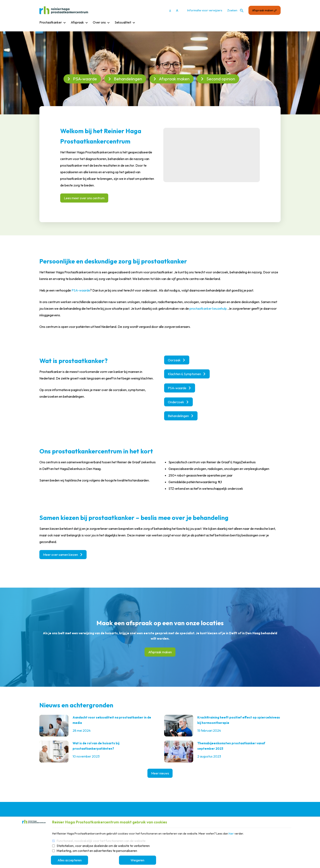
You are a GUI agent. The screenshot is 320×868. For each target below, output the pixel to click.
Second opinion (218, 79)
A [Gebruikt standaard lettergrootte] (170, 10)
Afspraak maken (265, 10)
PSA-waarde (82, 79)
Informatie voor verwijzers (205, 10)
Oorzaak (177, 360)
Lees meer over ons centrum (84, 198)
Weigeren (140, 860)
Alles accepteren (71, 860)
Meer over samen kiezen (63, 555)
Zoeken (235, 10)
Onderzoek (178, 402)
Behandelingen (125, 79)
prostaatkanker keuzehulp (208, 308)
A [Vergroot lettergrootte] (177, 10)
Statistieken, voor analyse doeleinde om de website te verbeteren (103, 846)
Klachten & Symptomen (187, 374)
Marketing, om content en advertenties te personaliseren (97, 851)
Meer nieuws (160, 774)
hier (231, 834)
